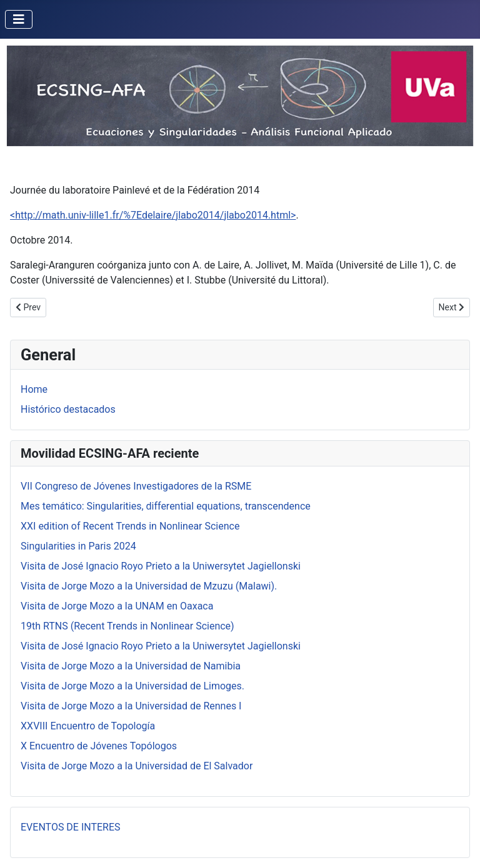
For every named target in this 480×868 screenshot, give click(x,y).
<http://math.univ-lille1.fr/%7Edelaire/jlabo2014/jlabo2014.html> (153, 215)
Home (34, 389)
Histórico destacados (68, 409)
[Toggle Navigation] (19, 19)
